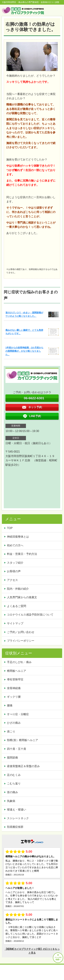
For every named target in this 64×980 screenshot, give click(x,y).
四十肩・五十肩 (17, 749)
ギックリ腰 (14, 697)
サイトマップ (15, 623)
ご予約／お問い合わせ (21, 632)
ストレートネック (18, 818)
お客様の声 (14, 571)
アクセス (12, 580)
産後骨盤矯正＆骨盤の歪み (23, 766)
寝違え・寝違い (17, 810)
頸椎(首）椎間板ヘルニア (22, 740)
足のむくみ (14, 775)
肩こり (11, 732)
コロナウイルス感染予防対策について (30, 615)
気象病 (11, 801)
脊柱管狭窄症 (15, 679)
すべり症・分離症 (18, 714)
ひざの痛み (14, 723)
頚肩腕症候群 (15, 827)
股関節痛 (12, 758)
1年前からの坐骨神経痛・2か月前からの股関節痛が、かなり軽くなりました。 (24, 351)
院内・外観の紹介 (18, 589)
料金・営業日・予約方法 (22, 554)
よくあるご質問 (17, 606)
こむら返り (14, 783)
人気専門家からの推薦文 (22, 597)
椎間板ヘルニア (17, 671)
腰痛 (10, 705)
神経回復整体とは (18, 537)
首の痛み (12, 792)
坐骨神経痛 (14, 688)
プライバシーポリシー (21, 641)
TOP (10, 528)
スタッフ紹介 (15, 563)
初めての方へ (15, 545)
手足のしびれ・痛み (19, 662)
